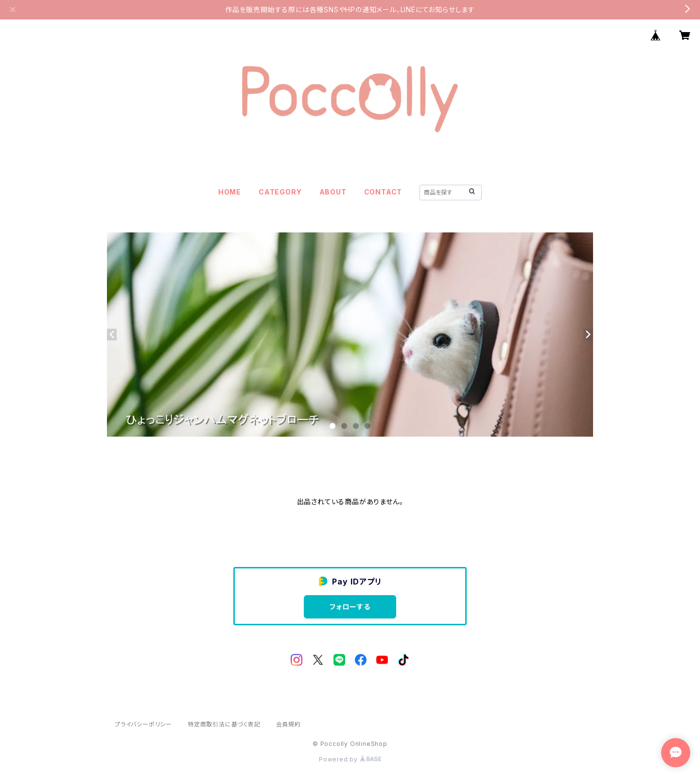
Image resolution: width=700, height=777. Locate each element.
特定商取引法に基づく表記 (224, 724)
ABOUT (333, 192)
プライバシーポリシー (143, 724)
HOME (230, 192)
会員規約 (289, 724)
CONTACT (383, 192)
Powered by (350, 759)
